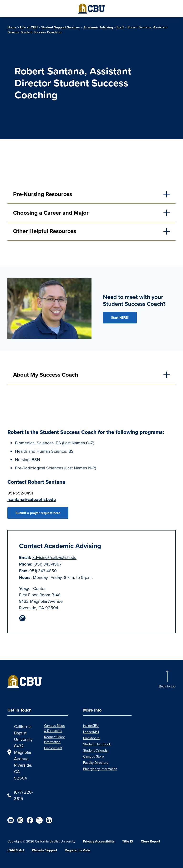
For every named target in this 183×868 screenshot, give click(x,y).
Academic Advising (98, 27)
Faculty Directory (96, 763)
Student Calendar (96, 750)
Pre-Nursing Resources (43, 194)
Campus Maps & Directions (54, 728)
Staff (120, 27)
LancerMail (91, 732)
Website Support (45, 850)
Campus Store (94, 756)
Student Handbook (97, 744)
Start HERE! (120, 318)
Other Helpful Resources (45, 231)
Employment (53, 748)
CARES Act (16, 850)
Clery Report (150, 841)
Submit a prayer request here (38, 513)
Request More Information (55, 739)
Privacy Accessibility (99, 841)
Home (12, 27)
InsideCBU (91, 726)
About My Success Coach (46, 375)
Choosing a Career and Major (51, 213)
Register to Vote (77, 850)
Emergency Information (100, 769)
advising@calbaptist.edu (54, 557)
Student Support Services (61, 27)
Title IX (128, 841)
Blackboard (91, 738)
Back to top (167, 686)
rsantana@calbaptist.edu (32, 499)
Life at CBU (29, 27)
